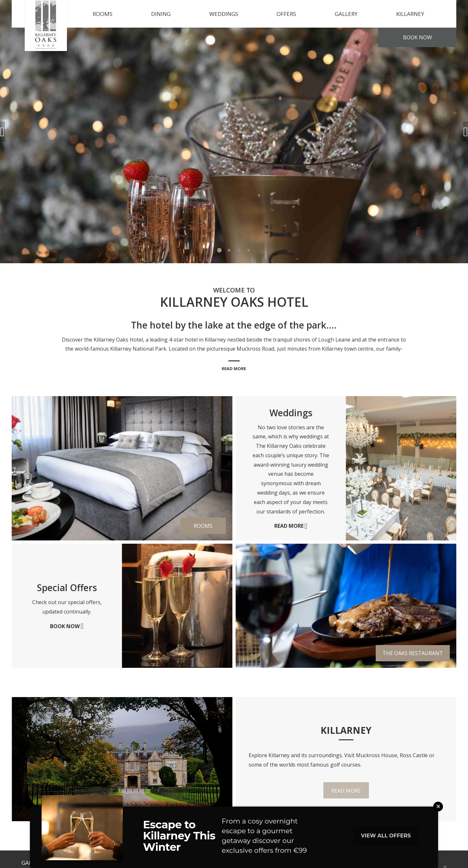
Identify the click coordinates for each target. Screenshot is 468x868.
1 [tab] (219, 250)
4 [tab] (249, 250)
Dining (161, 14)
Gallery (346, 14)
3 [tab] (239, 250)
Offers (286, 14)
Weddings (224, 14)
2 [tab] (229, 250)
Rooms (103, 14)
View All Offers (386, 836)
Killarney (410, 14)
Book (417, 37)
